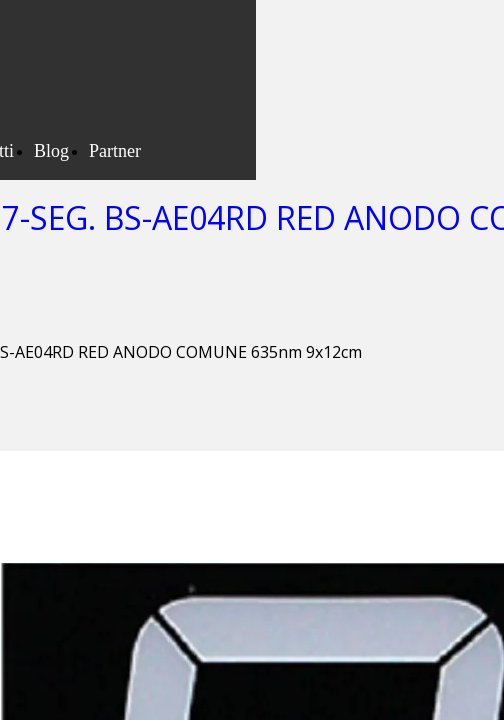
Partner (115, 151)
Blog (51, 151)
